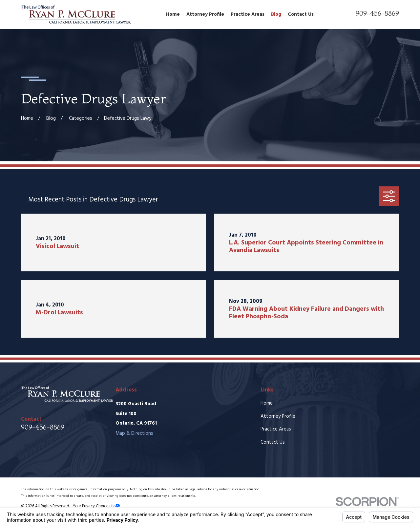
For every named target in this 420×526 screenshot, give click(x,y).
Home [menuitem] (173, 14)
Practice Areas (276, 429)
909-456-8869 (377, 13)
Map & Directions (134, 433)
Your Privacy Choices (96, 506)
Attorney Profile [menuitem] (205, 14)
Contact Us (273, 442)
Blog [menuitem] (276, 14)
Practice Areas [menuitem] (248, 14)
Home (267, 403)
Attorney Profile (278, 416)
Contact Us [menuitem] (301, 14)
